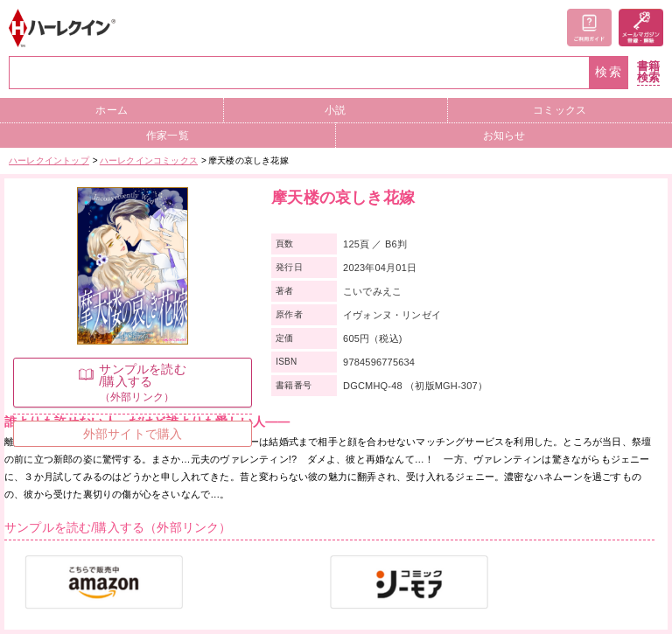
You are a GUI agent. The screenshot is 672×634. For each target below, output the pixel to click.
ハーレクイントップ (49, 160)
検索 (609, 72)
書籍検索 (648, 72)
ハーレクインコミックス (149, 160)
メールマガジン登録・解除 (641, 28)
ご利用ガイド (589, 28)
